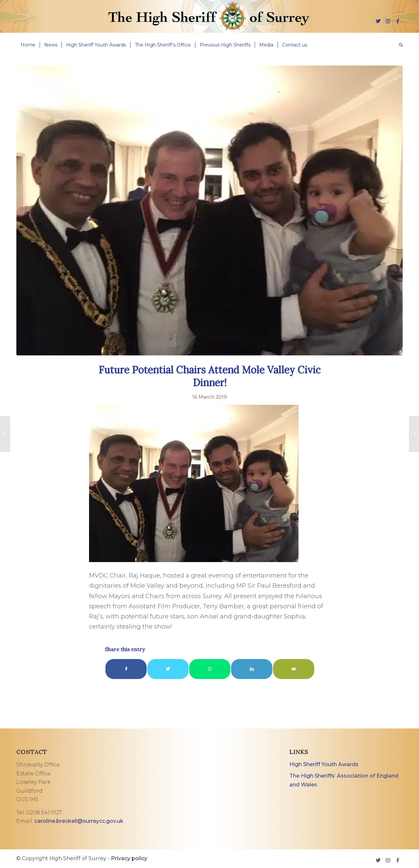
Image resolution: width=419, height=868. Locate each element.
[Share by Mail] (294, 669)
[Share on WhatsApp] (210, 669)
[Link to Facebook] (398, 21)
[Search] (399, 45)
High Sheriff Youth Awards (324, 764)
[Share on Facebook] (126, 669)
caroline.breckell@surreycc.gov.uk (79, 821)
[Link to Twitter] (378, 21)
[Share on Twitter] (168, 669)
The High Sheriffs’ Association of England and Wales (344, 780)
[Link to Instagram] (388, 21)
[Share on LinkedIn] (252, 669)
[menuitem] (28, 45)
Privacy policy (129, 858)
